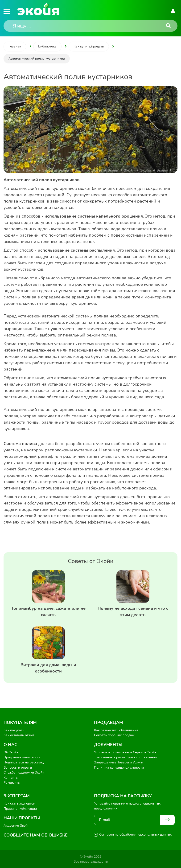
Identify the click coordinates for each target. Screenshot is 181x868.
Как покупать (14, 730)
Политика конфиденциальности (119, 768)
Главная (15, 46)
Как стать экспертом (19, 803)
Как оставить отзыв (19, 735)
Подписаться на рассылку (24, 762)
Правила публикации (20, 809)
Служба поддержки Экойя (24, 772)
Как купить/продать (89, 46)
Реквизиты (12, 783)
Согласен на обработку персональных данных (135, 835)
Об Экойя (11, 752)
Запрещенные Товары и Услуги (119, 762)
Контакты (11, 778)
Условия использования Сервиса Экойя (125, 752)
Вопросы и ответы (18, 768)
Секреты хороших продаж (114, 735)
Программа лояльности (22, 757)
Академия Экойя (16, 826)
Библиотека (47, 46)
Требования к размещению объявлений (125, 757)
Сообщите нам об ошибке (36, 835)
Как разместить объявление (116, 730)
